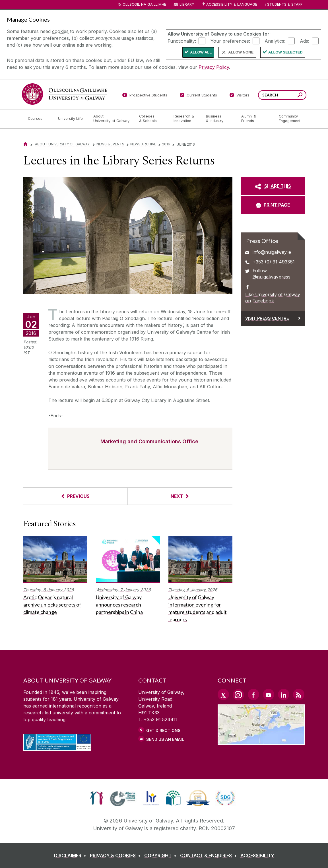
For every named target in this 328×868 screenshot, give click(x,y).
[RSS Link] (299, 694)
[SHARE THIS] (273, 186)
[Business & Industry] (219, 119)
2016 (166, 144)
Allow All (201, 52)
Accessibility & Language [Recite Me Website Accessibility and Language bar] (230, 5)
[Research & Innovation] (185, 119)
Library (187, 4)
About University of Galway (63, 144)
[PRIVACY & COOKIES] (116, 855)
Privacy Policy (214, 67)
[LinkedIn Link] (284, 694)
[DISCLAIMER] (71, 855)
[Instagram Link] (238, 695)
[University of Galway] (65, 94)
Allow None (241, 52)
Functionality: (182, 41)
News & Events (110, 144)
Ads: (305, 41)
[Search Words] (282, 95)
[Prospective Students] (145, 96)
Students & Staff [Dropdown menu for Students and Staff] (285, 4)
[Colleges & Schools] (152, 119)
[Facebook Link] (253, 694)
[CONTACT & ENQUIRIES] (210, 855)
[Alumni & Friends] (255, 119)
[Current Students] (198, 96)
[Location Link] (261, 741)
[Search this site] (300, 96)
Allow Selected (285, 52)
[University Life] (71, 119)
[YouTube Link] (269, 694)
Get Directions (163, 730)
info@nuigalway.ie (272, 252)
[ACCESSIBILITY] (257, 855)
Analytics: (275, 41)
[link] (97, 798)
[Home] (25, 144)
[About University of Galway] (112, 119)
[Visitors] (239, 96)
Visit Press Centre (267, 318)
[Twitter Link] (223, 694)
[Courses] (38, 119)
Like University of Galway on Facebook (273, 298)
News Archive (143, 144)
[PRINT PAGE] (273, 205)
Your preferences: (230, 41)
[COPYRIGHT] (161, 855)
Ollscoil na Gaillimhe (144, 4)
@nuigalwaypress (272, 277)
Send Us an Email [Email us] (165, 739)
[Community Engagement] (290, 119)
